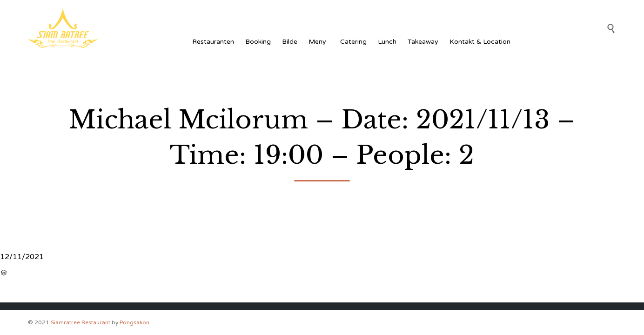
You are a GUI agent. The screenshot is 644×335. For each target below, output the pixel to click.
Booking (258, 42)
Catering (353, 42)
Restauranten (213, 42)
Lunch (387, 42)
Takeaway (423, 42)
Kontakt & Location (480, 42)
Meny (319, 42)
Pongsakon (134, 322)
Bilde (290, 42)
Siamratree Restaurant (80, 322)
